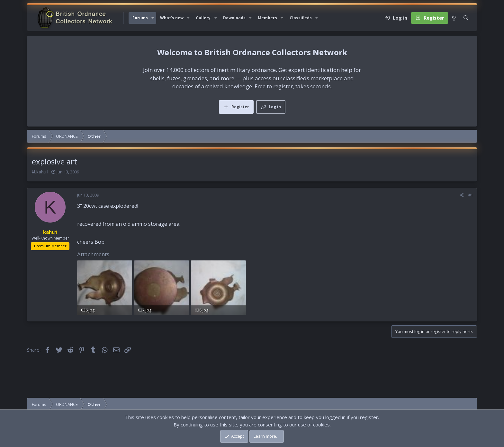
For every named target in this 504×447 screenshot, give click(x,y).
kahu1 (42, 172)
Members (267, 18)
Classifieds (301, 18)
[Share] (462, 195)
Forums (140, 18)
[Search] (466, 18)
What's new (172, 18)
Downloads (234, 18)
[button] (153, 18)
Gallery (203, 18)
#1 (471, 195)
